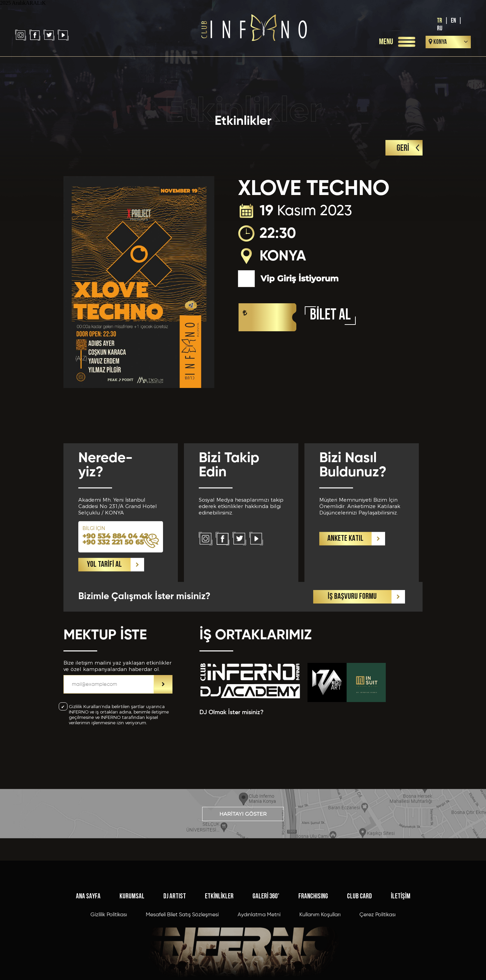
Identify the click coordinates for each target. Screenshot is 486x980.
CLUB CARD (359, 948)
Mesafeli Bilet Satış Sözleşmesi (182, 967)
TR (440, 21)
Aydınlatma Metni (259, 967)
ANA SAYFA (88, 948)
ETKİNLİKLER (219, 948)
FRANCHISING (313, 948)
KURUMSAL (132, 948)
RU (440, 29)
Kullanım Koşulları (320, 967)
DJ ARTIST (175, 948)
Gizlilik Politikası (109, 967)
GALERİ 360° (266, 948)
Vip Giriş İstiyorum (288, 279)
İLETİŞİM (401, 948)
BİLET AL (330, 316)
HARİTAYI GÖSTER (243, 831)
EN (453, 21)
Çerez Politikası (377, 967)
